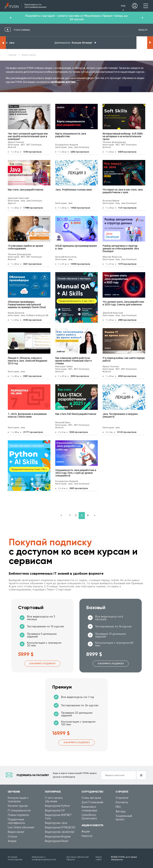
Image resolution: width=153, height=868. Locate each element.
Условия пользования (15, 858)
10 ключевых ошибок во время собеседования (25, 247)
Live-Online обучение (21, 827)
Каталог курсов (18, 806)
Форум (12, 841)
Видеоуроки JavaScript (60, 832)
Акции (86, 831)
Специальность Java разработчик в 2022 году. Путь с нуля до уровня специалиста (76, 473)
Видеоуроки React (57, 841)
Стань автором (91, 798)
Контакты (122, 802)
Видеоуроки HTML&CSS (60, 827)
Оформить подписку (42, 664)
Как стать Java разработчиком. (26, 190)
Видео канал (16, 832)
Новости (87, 836)
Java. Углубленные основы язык (74, 190)
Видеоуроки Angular (58, 837)
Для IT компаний (92, 802)
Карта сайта (99, 858)
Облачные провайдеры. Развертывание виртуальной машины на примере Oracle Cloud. (27, 305)
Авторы (121, 811)
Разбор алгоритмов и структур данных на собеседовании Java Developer (121, 249)
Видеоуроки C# (55, 810)
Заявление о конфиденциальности (44, 858)
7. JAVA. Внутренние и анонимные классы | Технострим (27, 415)
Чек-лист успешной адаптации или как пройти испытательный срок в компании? (28, 136)
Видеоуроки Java (56, 823)
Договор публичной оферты (77, 858)
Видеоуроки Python (57, 806)
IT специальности (19, 810)
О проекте (122, 798)
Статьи (12, 837)
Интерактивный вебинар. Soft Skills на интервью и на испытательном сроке (123, 136)
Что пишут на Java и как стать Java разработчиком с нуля (123, 191)
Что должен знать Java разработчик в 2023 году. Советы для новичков (123, 303)
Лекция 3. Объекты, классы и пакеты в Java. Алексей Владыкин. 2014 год (28, 361)
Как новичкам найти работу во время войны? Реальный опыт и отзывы (73, 361)
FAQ (118, 807)
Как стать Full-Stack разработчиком (76, 414)
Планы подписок (18, 815)
